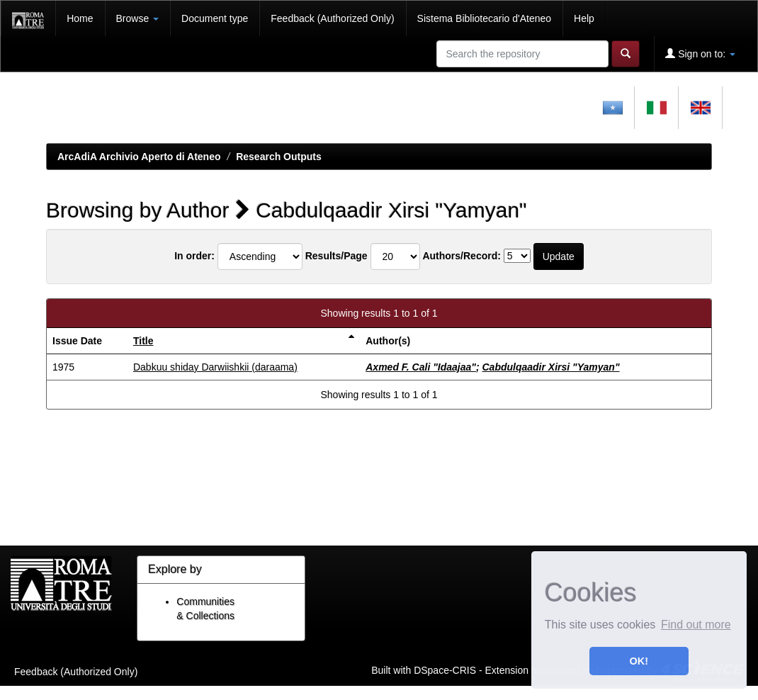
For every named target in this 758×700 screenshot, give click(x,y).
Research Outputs (279, 157)
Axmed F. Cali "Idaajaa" (421, 367)
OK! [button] (639, 661)
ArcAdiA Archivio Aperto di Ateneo (139, 157)
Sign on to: (700, 53)
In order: (194, 256)
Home (80, 18)
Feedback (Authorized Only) (332, 18)
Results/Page (336, 256)
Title (143, 341)
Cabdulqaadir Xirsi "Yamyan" (550, 367)
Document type (215, 18)
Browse (138, 18)
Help (584, 18)
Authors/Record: (461, 256)
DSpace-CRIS (445, 670)
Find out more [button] (696, 625)
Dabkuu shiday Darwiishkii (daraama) (215, 367)
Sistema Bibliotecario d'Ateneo (484, 18)
